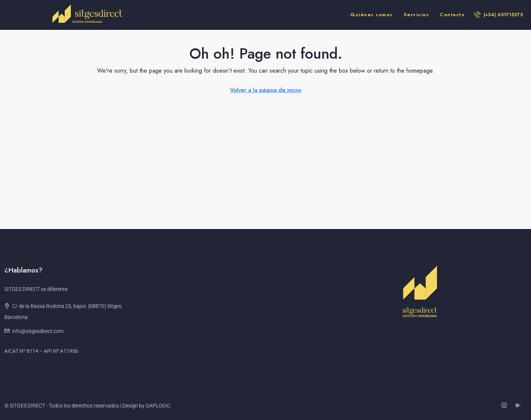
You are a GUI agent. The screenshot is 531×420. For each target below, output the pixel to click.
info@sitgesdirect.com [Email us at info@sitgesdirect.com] (38, 331)
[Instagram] (506, 406)
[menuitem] (498, 15)
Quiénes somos (372, 15)
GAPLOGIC (158, 406)
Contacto (452, 15)
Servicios (417, 15)
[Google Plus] (520, 406)
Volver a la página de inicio (265, 90)
